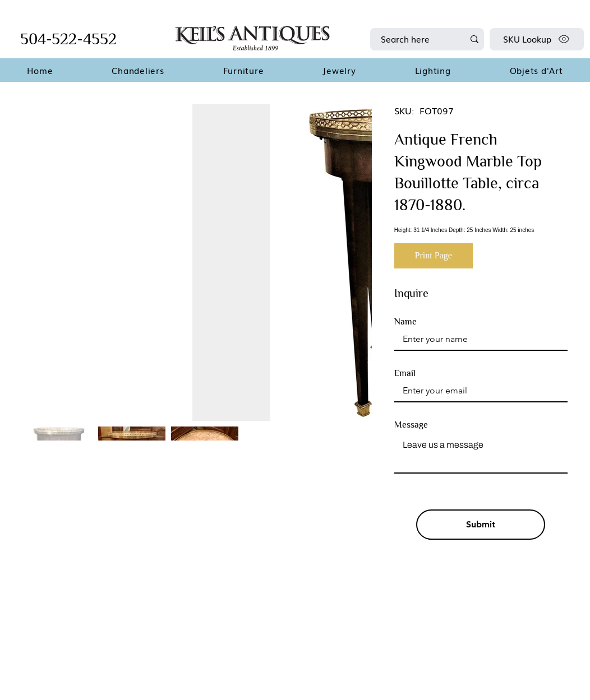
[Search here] (414, 39)
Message (411, 425)
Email (405, 373)
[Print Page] (434, 256)
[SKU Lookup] (537, 39)
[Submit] (481, 525)
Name (405, 322)
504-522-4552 (68, 39)
